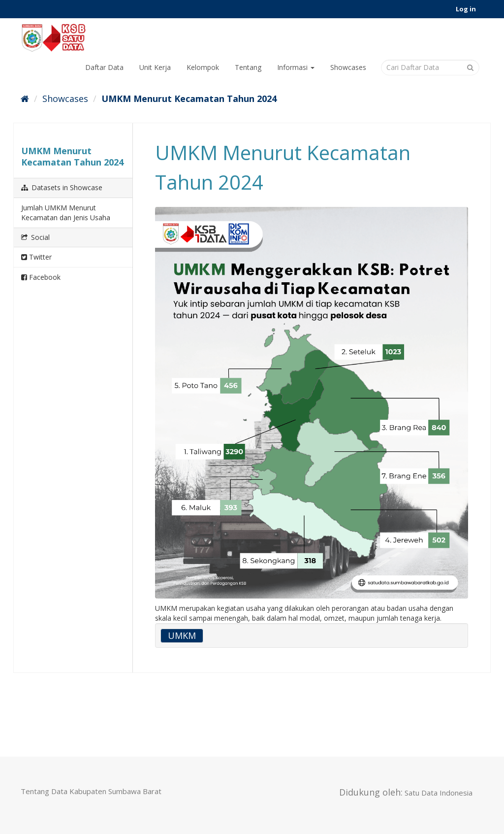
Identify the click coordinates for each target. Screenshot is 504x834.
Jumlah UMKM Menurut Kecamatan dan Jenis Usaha (66, 213)
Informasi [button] (296, 67)
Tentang (248, 67)
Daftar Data (104, 67)
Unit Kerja (155, 67)
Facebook (41, 277)
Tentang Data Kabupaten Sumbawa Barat (91, 791)
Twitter (36, 257)
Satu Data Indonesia (439, 793)
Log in (466, 9)
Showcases (348, 67)
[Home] (25, 99)
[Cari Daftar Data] (430, 67)
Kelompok (203, 67)
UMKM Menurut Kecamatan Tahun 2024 (189, 99)
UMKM (182, 635)
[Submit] (470, 67)
